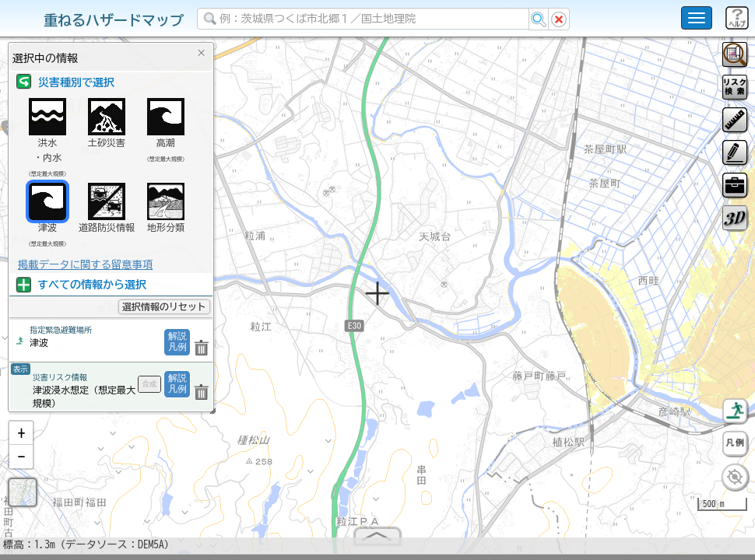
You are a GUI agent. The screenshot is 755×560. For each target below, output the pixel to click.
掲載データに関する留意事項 (85, 264)
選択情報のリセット (164, 306)
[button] (21, 439)
